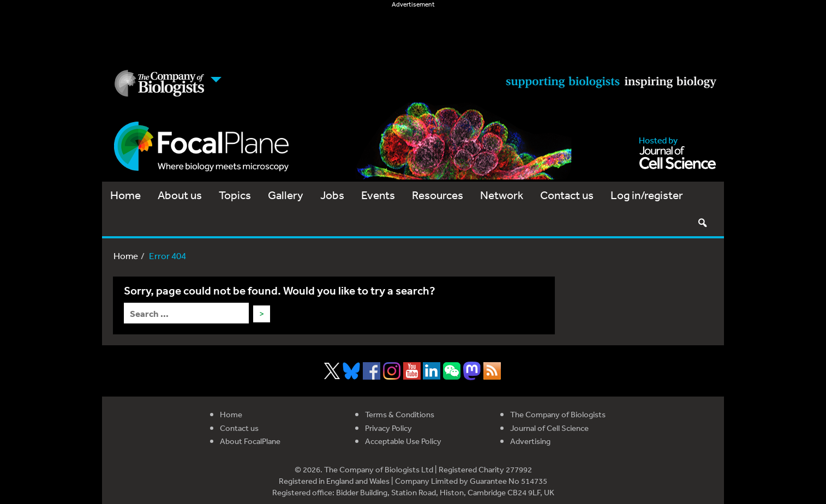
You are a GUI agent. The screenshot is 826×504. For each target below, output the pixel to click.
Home (125, 195)
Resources (438, 195)
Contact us (567, 195)
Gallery (286, 195)
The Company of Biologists (558, 414)
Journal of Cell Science (549, 428)
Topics (235, 195)
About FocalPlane (250, 441)
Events (378, 195)
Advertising (530, 441)
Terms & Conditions (400, 414)
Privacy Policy (388, 428)
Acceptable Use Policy (403, 441)
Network (502, 195)
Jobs (332, 195)
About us (180, 195)
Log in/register (647, 195)
